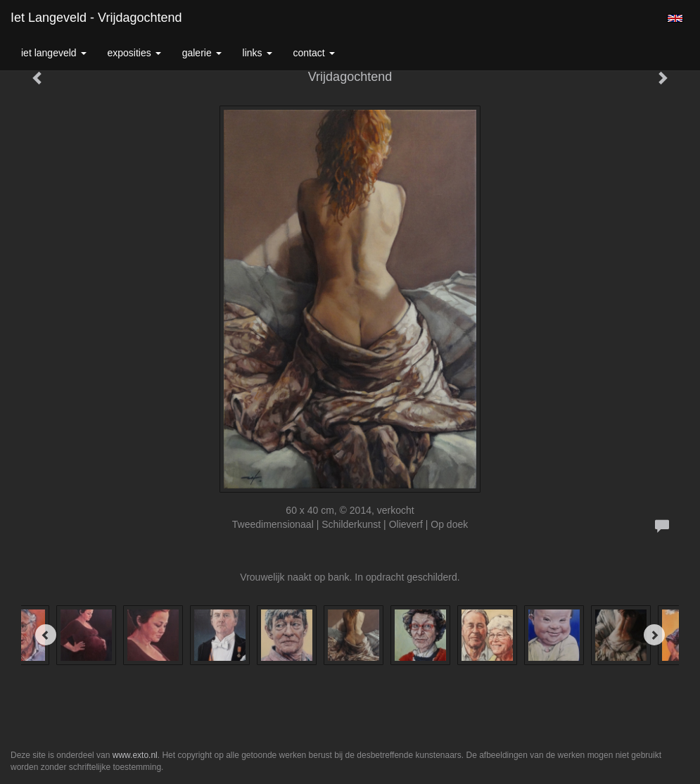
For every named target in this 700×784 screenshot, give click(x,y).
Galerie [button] (202, 53)
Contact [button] (314, 53)
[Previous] (46, 635)
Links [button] (257, 53)
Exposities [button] (134, 53)
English (675, 18)
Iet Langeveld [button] (54, 53)
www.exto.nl (135, 755)
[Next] (654, 635)
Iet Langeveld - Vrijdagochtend (96, 18)
